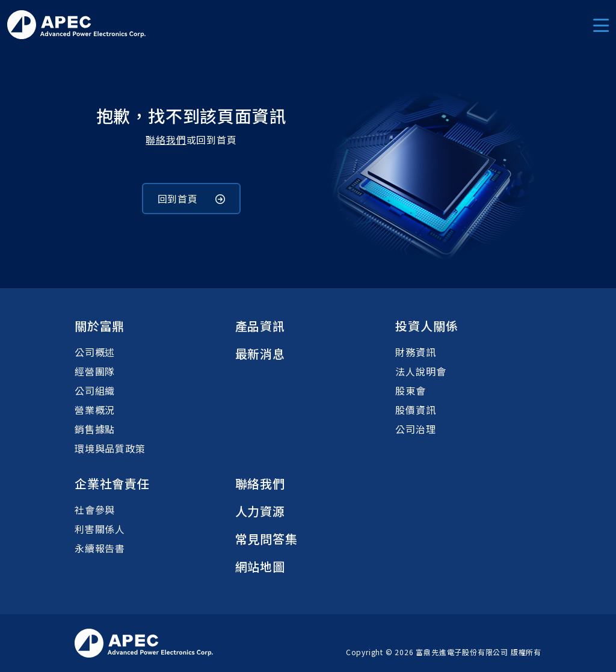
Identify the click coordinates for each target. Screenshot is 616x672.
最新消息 (260, 353)
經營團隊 (95, 371)
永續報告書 (100, 548)
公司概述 (95, 352)
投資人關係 (427, 326)
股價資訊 (415, 410)
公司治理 (415, 429)
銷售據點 (95, 429)
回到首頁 (192, 199)
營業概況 (95, 410)
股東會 (410, 390)
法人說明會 (420, 371)
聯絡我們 (166, 140)
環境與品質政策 (110, 448)
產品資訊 (260, 326)
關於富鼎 (100, 326)
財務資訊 (415, 352)
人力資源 (260, 511)
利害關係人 (100, 529)
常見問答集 (266, 539)
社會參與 (95, 510)
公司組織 (95, 390)
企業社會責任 (112, 483)
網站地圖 (260, 566)
